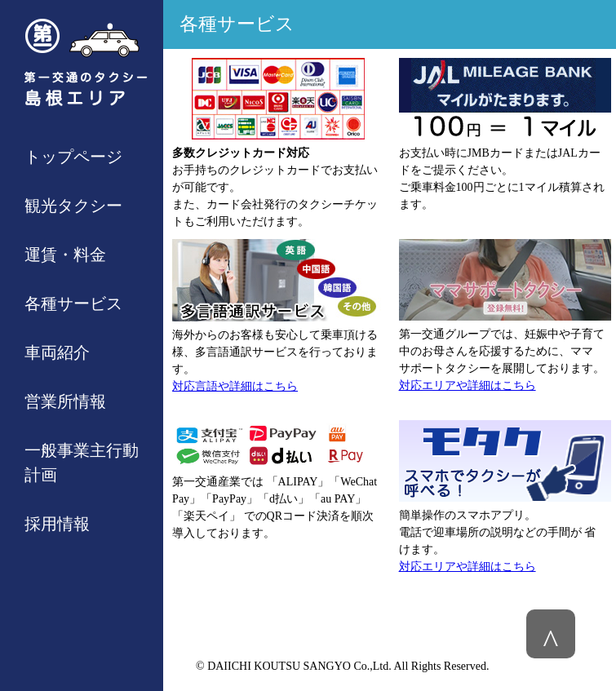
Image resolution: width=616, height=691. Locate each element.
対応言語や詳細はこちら (235, 386)
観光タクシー (73, 206)
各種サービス (73, 303)
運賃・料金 (65, 255)
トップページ (73, 157)
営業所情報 (65, 401)
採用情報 (57, 524)
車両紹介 (57, 352)
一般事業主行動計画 (82, 463)
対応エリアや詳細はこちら (468, 385)
